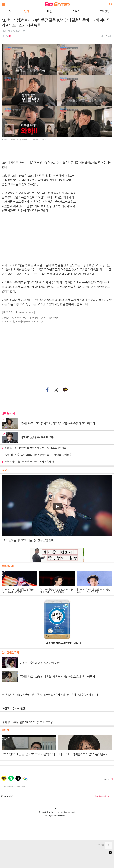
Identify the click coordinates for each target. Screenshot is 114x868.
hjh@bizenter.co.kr (25, 313)
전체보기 (4, 3)
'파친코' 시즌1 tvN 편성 (13, 708)
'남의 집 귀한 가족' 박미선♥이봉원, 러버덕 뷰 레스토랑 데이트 (34, 448)
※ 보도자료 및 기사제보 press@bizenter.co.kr (23, 322)
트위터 (56, 390)
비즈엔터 (58, 4)
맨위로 (101, 845)
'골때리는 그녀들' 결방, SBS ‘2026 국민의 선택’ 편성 (27, 722)
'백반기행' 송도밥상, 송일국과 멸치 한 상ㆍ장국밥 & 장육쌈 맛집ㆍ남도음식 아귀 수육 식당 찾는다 (50, 695)
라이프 (76, 11)
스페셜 (48, 11)
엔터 (26, 11)
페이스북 (47, 390)
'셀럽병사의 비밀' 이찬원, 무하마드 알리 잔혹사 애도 (29, 462)
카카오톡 (65, 390)
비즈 (9, 11)
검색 (111, 3)
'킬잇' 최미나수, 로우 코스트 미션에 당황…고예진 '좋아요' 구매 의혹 (37, 455)
